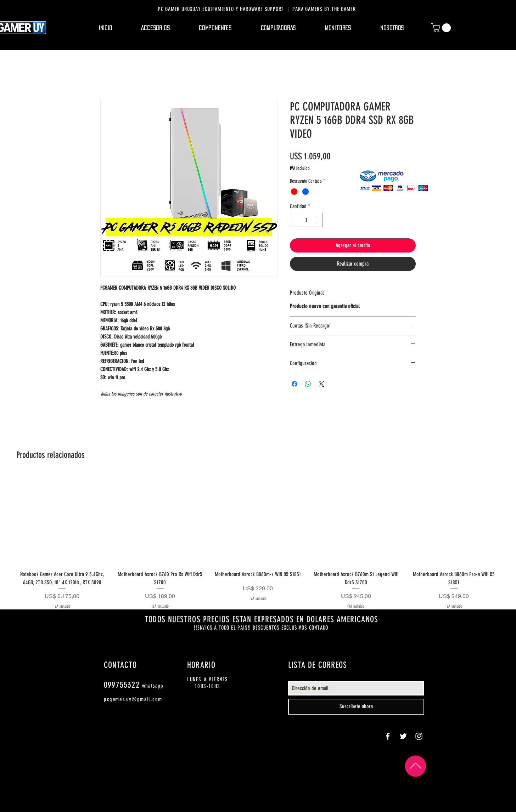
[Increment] (316, 220)
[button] (156, 28)
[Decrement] (296, 220)
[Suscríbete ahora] (356, 707)
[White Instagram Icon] (419, 736)
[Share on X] (321, 384)
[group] (258, 542)
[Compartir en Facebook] (295, 384)
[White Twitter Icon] (403, 736)
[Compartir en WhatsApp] (308, 384)
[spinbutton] (306, 220)
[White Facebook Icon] (388, 736)
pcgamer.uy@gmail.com (133, 699)
